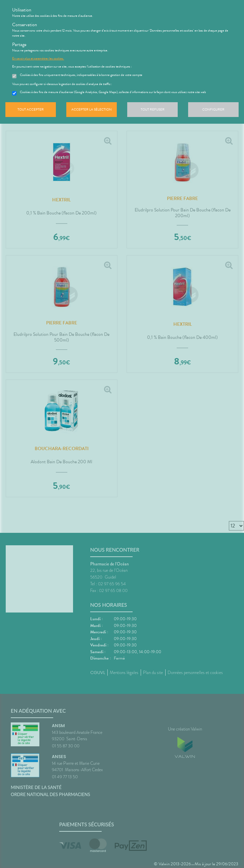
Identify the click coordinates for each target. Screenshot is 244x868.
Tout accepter (31, 109)
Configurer (213, 109)
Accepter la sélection (92, 109)
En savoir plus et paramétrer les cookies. (38, 58)
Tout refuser (153, 109)
